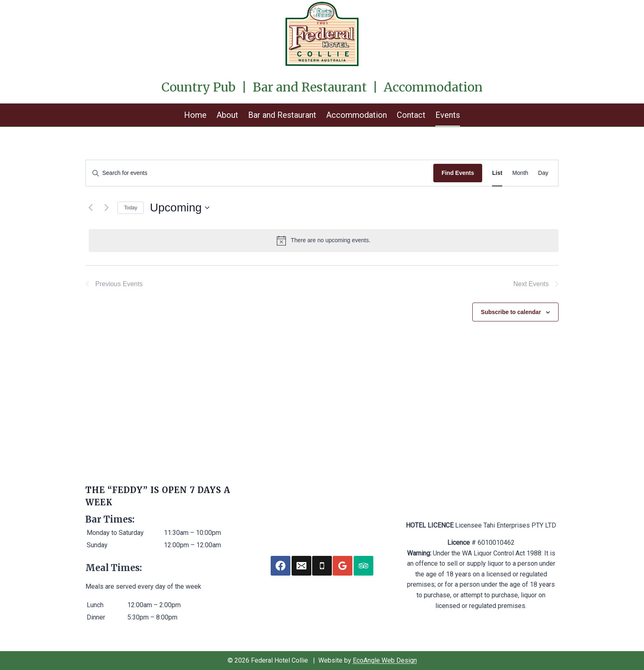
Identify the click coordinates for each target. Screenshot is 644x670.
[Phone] (322, 566)
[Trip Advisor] (363, 566)
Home (195, 115)
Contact (411, 115)
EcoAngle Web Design (385, 660)
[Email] (301, 566)
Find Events (458, 173)
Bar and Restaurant (282, 115)
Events (448, 115)
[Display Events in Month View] (520, 173)
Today (131, 208)
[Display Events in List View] (497, 173)
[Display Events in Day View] (543, 173)
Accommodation (356, 115)
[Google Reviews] (343, 566)
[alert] (324, 241)
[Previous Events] (90, 208)
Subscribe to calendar (511, 312)
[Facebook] (281, 566)
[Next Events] (106, 208)
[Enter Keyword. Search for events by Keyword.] (260, 173)
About (227, 115)
